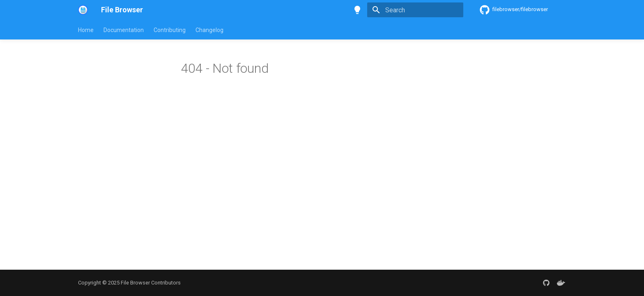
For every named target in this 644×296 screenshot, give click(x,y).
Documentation (124, 30)
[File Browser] (83, 10)
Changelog (209, 30)
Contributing (170, 30)
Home (86, 30)
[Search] (415, 10)
